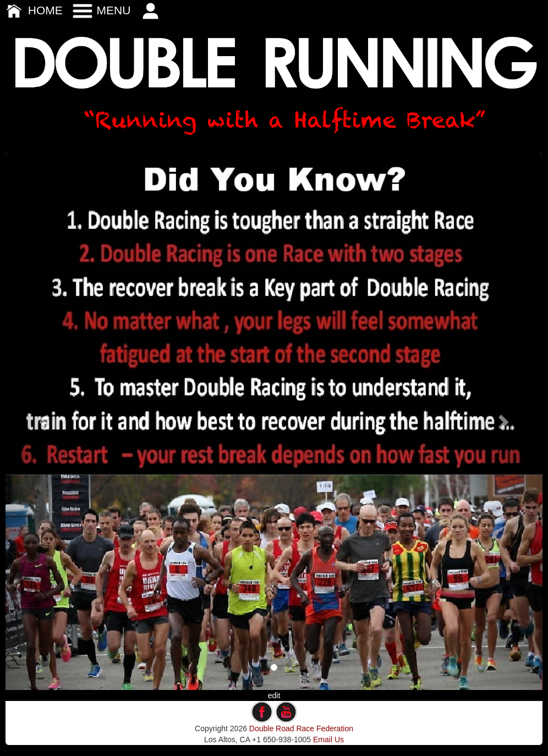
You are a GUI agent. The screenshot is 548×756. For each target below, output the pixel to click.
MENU (101, 10)
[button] (46, 421)
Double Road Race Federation (301, 728)
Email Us (328, 739)
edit (274, 695)
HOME (33, 10)
